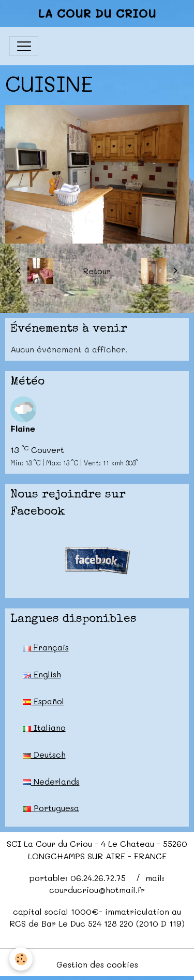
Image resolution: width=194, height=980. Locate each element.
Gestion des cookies (97, 964)
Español (43, 701)
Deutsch (44, 754)
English (42, 674)
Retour (97, 271)
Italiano (44, 727)
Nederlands (51, 781)
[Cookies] (21, 959)
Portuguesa (51, 808)
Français (46, 647)
